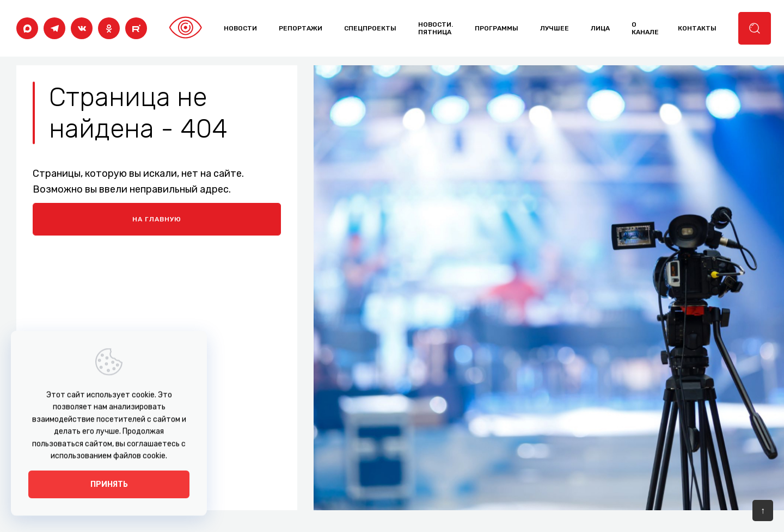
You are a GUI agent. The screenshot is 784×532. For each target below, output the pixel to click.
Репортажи (301, 28)
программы (497, 28)
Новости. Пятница (436, 28)
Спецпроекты (370, 28)
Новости (240, 28)
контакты (697, 28)
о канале (645, 28)
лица (600, 28)
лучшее (555, 28)
